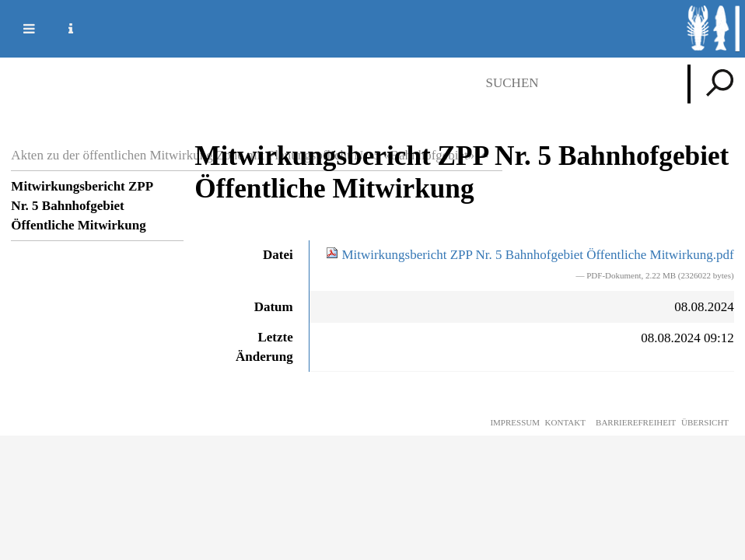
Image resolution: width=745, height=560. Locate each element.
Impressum (515, 422)
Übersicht (705, 422)
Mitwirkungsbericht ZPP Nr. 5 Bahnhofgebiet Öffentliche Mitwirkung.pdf (530, 255)
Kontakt (565, 422)
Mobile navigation (19, 29)
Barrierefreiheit (636, 422)
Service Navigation (61, 29)
